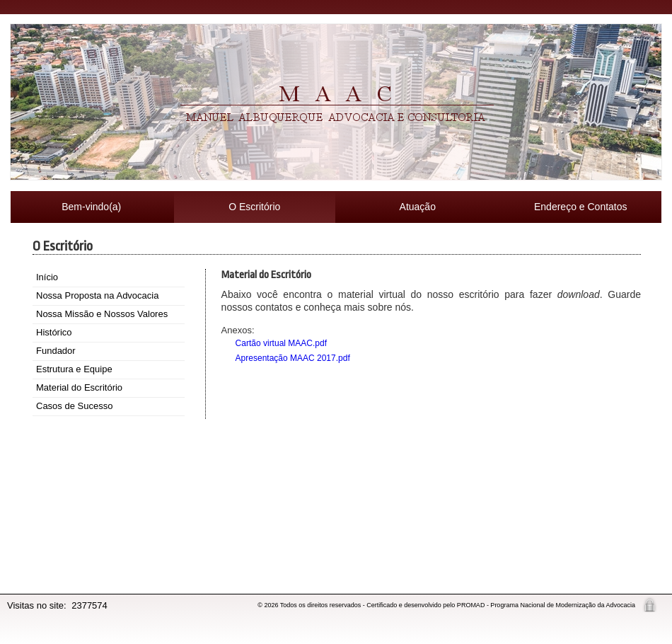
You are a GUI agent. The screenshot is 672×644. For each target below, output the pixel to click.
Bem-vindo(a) (91, 207)
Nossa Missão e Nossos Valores (102, 314)
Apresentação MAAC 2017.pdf (293, 358)
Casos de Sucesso (74, 406)
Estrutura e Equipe (74, 369)
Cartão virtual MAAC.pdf (281, 343)
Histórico (54, 332)
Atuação (418, 207)
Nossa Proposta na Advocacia (97, 295)
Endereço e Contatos (581, 207)
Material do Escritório (79, 387)
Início (47, 277)
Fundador (56, 351)
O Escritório (254, 207)
